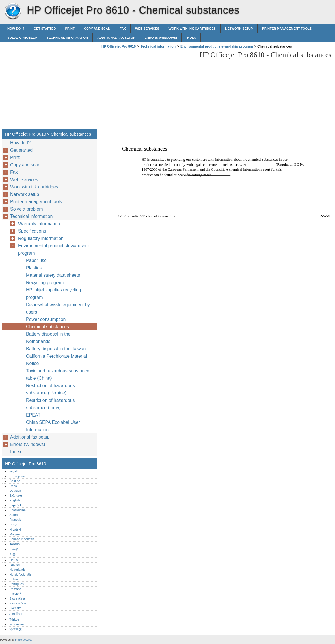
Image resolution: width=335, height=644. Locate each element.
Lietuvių (15, 560)
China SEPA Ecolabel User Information (53, 426)
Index (191, 38)
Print (70, 29)
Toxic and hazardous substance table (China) (58, 374)
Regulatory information (41, 238)
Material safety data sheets (53, 275)
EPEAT (33, 415)
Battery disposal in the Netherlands (48, 338)
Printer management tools (287, 29)
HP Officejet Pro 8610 (13, 11)
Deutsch (15, 491)
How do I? (16, 29)
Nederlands (17, 570)
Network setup (239, 29)
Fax (123, 29)
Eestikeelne (18, 510)
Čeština (15, 481)
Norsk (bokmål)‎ (20, 574)
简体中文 (16, 629)
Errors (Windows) (161, 38)
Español (15, 505)
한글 (12, 555)
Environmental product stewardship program (217, 46)
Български (17, 476)
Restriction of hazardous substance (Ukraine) (50, 389)
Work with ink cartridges (192, 29)
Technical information (68, 38)
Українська (17, 624)
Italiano (14, 544)
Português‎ (17, 584)
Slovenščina (18, 603)
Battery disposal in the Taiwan (56, 349)
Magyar (15, 534)
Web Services (147, 29)
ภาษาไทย (16, 614)
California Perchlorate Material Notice (56, 360)
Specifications (32, 231)
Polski (14, 579)
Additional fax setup (116, 38)
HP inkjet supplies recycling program (53, 294)
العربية (13, 471)
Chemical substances (47, 327)
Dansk (14, 486)
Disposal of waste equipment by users (58, 308)
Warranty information (39, 224)
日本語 (14, 549)
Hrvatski (15, 529)
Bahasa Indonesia (22, 539)
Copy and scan (97, 29)
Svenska (15, 608)
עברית (13, 524)
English (15, 500)
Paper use (36, 260)
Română (15, 589)
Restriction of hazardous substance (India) (50, 404)
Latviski (15, 565)
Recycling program (45, 283)
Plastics (34, 268)
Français (15, 520)
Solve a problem (22, 38)
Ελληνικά (16, 495)
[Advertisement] (148, 90)
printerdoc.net (23, 640)
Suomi (14, 515)
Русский (15, 594)
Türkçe (14, 619)
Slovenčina (17, 598)
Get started (45, 29)
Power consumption (46, 319)
